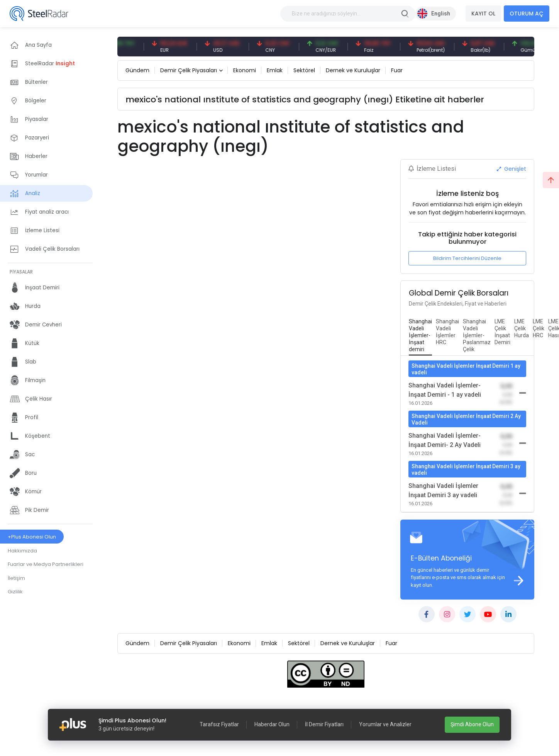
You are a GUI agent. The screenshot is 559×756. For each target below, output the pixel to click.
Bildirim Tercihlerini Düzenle (467, 258)
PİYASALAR (21, 272)
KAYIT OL (483, 14)
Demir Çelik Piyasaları (189, 70)
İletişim (16, 578)
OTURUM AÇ (527, 14)
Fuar (397, 70)
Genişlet (512, 169)
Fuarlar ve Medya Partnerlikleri (46, 564)
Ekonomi (245, 70)
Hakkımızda (22, 551)
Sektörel (304, 70)
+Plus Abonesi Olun (32, 537)
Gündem (137, 70)
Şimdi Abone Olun (472, 724)
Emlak (275, 70)
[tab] (420, 336)
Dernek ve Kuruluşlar (353, 70)
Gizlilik (15, 592)
